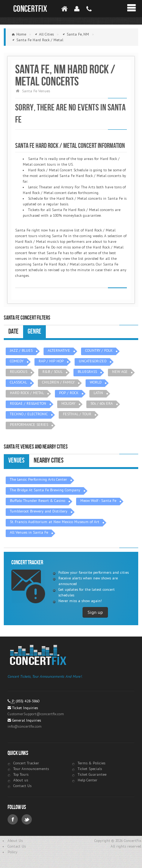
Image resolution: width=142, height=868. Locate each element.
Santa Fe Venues (36, 91)
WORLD (96, 382)
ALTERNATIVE (59, 350)
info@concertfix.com (25, 726)
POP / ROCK (69, 393)
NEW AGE (120, 372)
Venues (16, 460)
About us (21, 780)
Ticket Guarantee (92, 774)
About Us (15, 841)
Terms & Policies (91, 763)
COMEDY (17, 361)
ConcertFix (30, 9)
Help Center (87, 780)
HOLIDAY (68, 403)
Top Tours (21, 774)
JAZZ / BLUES (21, 350)
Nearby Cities (49, 460)
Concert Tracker (26, 763)
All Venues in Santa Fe (29, 532)
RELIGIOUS (19, 372)
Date (13, 332)
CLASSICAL (18, 382)
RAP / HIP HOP (51, 361)
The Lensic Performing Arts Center (38, 479)
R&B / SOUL (52, 372)
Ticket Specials (90, 769)
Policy (12, 852)
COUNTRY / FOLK (99, 350)
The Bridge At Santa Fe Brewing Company (45, 490)
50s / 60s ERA (102, 403)
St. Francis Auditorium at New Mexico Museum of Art (55, 522)
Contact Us (22, 786)
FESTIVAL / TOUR (77, 414)
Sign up (95, 612)
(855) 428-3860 (28, 701)
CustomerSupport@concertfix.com (36, 714)
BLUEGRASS (87, 372)
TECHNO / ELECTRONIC (29, 414)
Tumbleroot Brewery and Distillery (39, 511)
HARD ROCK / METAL (27, 393)
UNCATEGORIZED (93, 361)
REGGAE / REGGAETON (28, 403)
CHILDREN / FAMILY (58, 382)
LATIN (98, 393)
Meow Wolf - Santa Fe (98, 501)
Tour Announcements (31, 769)
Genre (34, 332)
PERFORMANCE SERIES (29, 425)
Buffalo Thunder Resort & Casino (37, 501)
